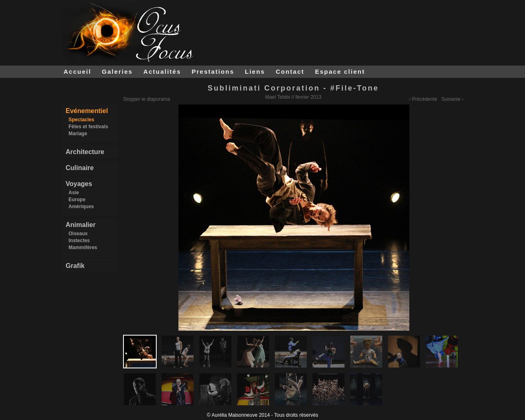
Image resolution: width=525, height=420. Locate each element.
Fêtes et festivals (88, 127)
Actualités (162, 72)
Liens (255, 72)
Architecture (85, 152)
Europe (77, 200)
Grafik (75, 266)
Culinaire (80, 168)
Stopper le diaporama (147, 99)
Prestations (213, 72)
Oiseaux (78, 234)
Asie (74, 193)
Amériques (81, 207)
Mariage (78, 134)
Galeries (117, 72)
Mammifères (83, 247)
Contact (290, 72)
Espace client (340, 72)
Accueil (77, 72)
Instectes (79, 241)
